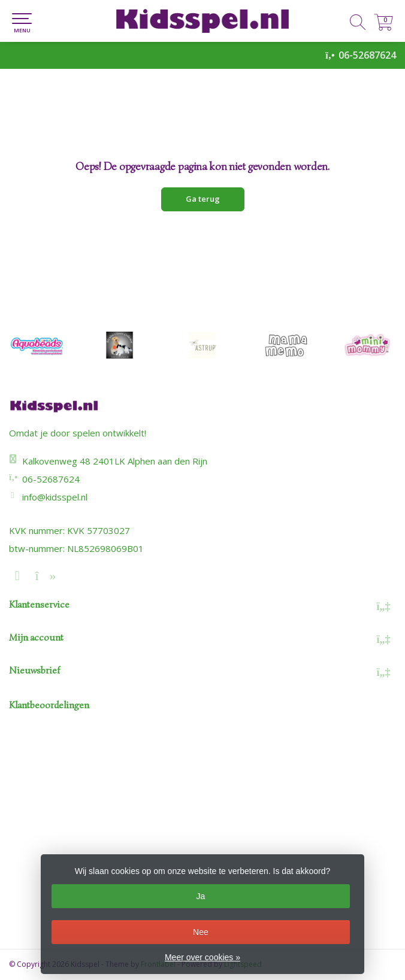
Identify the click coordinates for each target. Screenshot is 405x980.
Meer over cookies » (202, 957)
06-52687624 (367, 55)
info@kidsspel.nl (55, 497)
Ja (200, 896)
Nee (201, 932)
